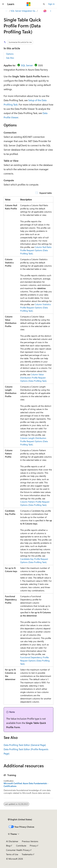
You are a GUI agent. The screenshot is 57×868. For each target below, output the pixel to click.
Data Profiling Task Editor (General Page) (25, 745)
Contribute (21, 846)
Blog (8, 846)
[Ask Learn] (45, 11)
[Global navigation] (3, 4)
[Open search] (44, 4)
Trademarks (27, 854)
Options (10, 54)
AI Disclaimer (12, 841)
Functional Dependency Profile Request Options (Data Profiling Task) (35, 661)
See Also (10, 58)
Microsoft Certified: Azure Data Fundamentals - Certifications (26, 785)
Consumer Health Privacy (18, 850)
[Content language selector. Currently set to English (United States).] (20, 819)
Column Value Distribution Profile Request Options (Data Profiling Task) (33, 378)
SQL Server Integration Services (24, 11)
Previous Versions (30, 841)
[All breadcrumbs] (6, 11)
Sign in (51, 4)
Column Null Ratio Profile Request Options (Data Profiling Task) (36, 250)
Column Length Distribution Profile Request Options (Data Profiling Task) (34, 441)
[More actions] (51, 11)
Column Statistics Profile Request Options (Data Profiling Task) (36, 308)
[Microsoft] (29, 4)
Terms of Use (12, 854)
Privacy (33, 846)
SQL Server (27, 65)
